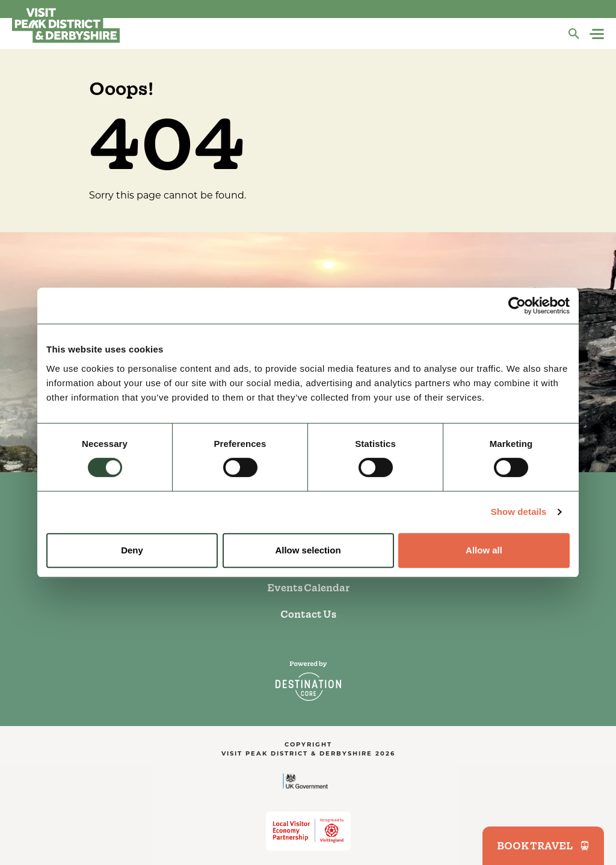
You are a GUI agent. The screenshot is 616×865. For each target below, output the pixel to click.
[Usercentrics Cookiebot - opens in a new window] (517, 306)
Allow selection (308, 550)
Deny (132, 550)
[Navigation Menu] (598, 34)
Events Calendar (308, 588)
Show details (519, 512)
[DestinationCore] (308, 681)
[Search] (574, 34)
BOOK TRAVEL (543, 846)
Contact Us (308, 614)
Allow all (484, 550)
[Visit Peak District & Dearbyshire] (66, 24)
